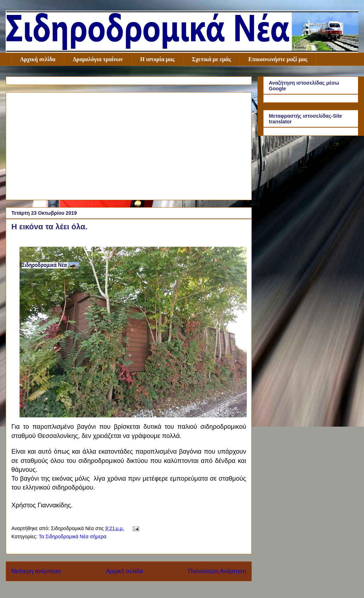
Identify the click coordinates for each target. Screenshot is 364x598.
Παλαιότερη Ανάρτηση (217, 571)
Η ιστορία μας (157, 59)
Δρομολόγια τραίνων (98, 59)
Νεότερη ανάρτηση (36, 571)
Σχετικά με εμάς (211, 59)
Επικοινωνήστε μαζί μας (278, 59)
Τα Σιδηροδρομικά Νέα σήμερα (73, 536)
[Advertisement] (129, 145)
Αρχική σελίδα (38, 59)
